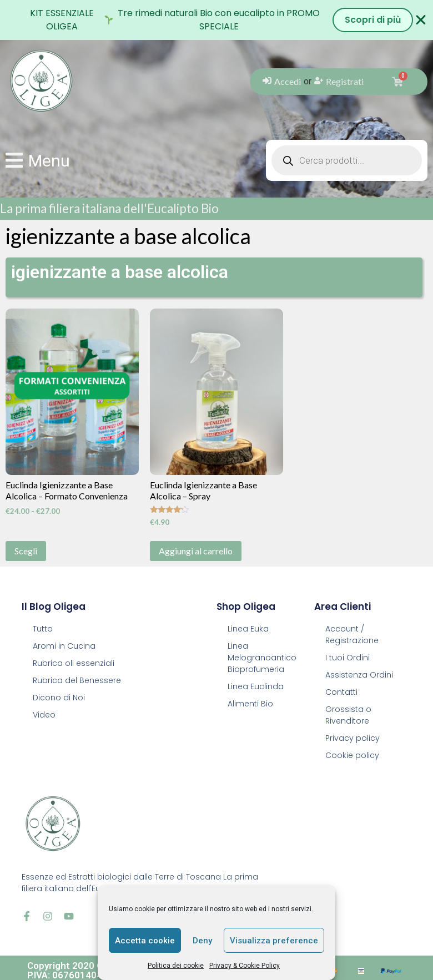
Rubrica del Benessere (77, 680)
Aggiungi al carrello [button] (196, 551)
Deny (202, 941)
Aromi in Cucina (64, 646)
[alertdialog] (216, 20)
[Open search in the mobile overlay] (347, 160)
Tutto (43, 629)
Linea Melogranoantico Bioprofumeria (262, 658)
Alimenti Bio (250, 704)
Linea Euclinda (256, 686)
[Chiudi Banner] (421, 20)
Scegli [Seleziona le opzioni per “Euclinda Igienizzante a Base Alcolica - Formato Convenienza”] (26, 551)
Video (44, 715)
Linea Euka (248, 629)
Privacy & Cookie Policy (245, 966)
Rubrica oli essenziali (74, 663)
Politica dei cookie (176, 966)
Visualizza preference (274, 941)
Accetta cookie (145, 941)
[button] (38, 161)
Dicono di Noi (59, 698)
